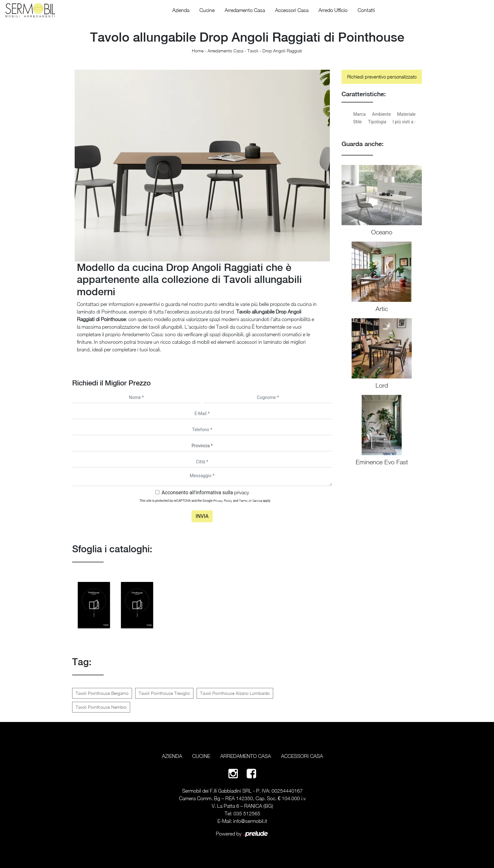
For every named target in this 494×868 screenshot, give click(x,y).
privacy (241, 492)
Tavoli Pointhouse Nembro (101, 707)
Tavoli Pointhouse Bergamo (102, 693)
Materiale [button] (406, 114)
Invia (202, 516)
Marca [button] (359, 114)
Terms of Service (251, 501)
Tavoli (253, 51)
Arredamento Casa (245, 10)
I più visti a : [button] (404, 122)
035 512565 (247, 813)
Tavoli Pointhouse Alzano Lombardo (235, 693)
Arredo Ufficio (333, 10)
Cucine (207, 10)
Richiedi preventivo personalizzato (382, 77)
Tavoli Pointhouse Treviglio (164, 693)
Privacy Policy (223, 501)
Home (198, 51)
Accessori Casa (292, 10)
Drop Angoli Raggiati (282, 51)
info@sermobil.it (250, 821)
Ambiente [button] (382, 114)
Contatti (366, 10)
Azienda (181, 10)
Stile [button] (357, 122)
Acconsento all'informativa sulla (205, 493)
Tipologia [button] (377, 122)
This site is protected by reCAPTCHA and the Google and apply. (205, 501)
